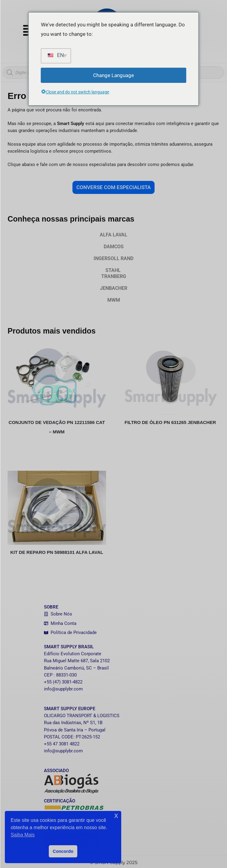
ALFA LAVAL (114, 235)
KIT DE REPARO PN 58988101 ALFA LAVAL (57, 552)
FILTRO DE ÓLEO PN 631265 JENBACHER (170, 422)
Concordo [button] (63, 851)
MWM (114, 300)
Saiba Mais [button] (23, 835)
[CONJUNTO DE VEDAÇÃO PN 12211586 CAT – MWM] (57, 378)
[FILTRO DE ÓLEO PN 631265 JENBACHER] (170, 378)
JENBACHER (114, 288)
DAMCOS (114, 247)
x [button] (116, 815)
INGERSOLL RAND (114, 258)
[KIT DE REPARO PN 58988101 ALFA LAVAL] (57, 508)
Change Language (114, 75)
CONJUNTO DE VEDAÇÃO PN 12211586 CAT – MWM (57, 427)
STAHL (114, 273)
